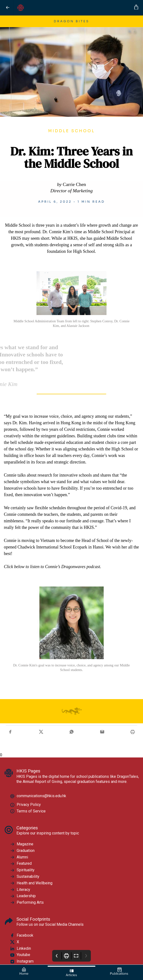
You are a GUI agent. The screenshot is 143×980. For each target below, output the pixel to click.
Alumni (19, 857)
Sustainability (25, 877)
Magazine (22, 844)
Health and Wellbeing (31, 883)
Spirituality (22, 870)
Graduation (22, 851)
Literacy (20, 890)
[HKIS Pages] (73, 8)
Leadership (23, 896)
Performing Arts (27, 903)
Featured (21, 864)
